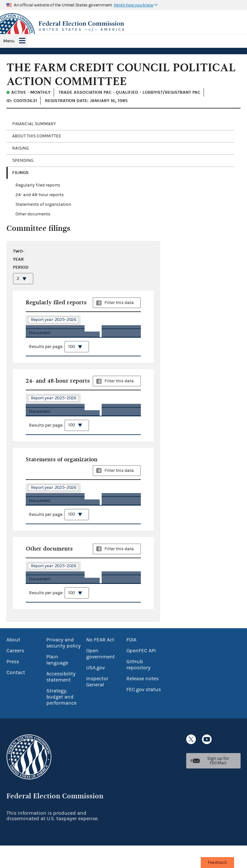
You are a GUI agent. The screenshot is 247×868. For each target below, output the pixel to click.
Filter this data (119, 303)
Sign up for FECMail (218, 783)
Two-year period (21, 259)
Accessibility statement (61, 699)
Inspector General (97, 704)
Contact (16, 695)
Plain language (57, 682)
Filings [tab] (20, 173)
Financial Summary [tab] (34, 124)
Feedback (217, 863)
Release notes (142, 701)
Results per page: (59, 356)
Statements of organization (43, 204)
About (13, 662)
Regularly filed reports (38, 185)
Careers (15, 673)
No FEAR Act (100, 662)
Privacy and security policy (64, 665)
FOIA (131, 662)
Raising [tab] (21, 148)
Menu (9, 41)
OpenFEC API (141, 673)
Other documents (33, 214)
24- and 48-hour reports (40, 195)
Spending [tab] (23, 161)
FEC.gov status (144, 712)
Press (13, 684)
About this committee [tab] (37, 136)
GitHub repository (138, 687)
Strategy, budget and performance (61, 719)
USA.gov (96, 690)
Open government (101, 676)
